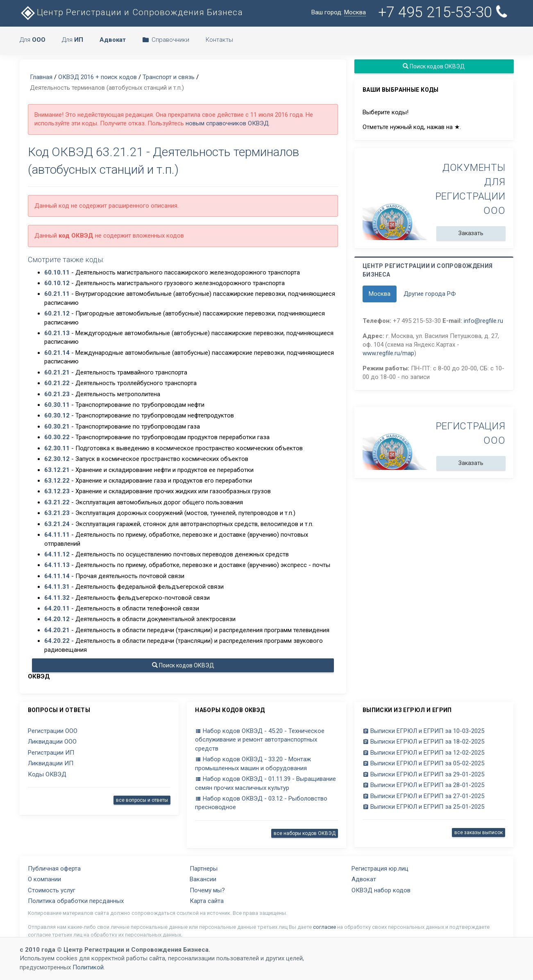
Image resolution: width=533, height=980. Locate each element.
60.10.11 (57, 272)
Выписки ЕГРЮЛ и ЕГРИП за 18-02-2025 (423, 742)
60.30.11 (57, 405)
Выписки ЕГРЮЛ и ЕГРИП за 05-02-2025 (423, 763)
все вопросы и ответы (142, 800)
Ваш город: (339, 12)
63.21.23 (57, 513)
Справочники (166, 40)
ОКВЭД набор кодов (381, 890)
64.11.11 (57, 535)
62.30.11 (57, 448)
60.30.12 (57, 415)
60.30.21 (57, 426)
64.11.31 (57, 587)
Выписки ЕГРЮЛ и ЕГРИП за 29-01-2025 (423, 774)
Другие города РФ (430, 294)
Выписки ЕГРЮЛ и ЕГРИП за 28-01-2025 (423, 785)
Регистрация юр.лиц (380, 869)
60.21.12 (57, 313)
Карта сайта (207, 901)
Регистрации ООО (53, 731)
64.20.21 (57, 630)
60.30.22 (57, 437)
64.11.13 (57, 565)
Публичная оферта (54, 869)
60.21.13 (57, 333)
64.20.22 (57, 641)
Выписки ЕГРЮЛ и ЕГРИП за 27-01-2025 (423, 796)
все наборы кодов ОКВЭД (305, 833)
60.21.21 (57, 372)
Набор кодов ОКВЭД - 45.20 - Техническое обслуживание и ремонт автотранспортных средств (260, 740)
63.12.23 (57, 491)
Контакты (219, 40)
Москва (380, 294)
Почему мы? (207, 890)
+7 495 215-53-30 (443, 12)
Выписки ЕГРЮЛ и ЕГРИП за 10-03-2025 (423, 731)
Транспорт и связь (169, 77)
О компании (44, 879)
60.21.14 (57, 353)
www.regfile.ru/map (388, 353)
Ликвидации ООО (52, 742)
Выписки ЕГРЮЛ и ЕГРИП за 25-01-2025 (423, 807)
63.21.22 (57, 502)
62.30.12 (57, 459)
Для (33, 40)
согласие (324, 927)
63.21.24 (57, 524)
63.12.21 (57, 470)
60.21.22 (57, 383)
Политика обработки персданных (76, 901)
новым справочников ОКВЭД (227, 123)
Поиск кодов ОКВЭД (183, 665)
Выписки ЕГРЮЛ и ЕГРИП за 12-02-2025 (423, 753)
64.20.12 (57, 619)
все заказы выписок (479, 833)
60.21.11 (57, 294)
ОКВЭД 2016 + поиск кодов (98, 77)
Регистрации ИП (51, 753)
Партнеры (204, 869)
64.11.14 (57, 576)
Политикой (88, 967)
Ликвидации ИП (51, 763)
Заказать (471, 233)
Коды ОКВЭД (47, 774)
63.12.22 (57, 481)
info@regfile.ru (483, 321)
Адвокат (364, 879)
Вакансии (203, 879)
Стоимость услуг (52, 890)
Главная (41, 77)
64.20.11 (57, 608)
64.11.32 (57, 598)
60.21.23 (57, 394)
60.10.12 (57, 283)
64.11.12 (57, 554)
